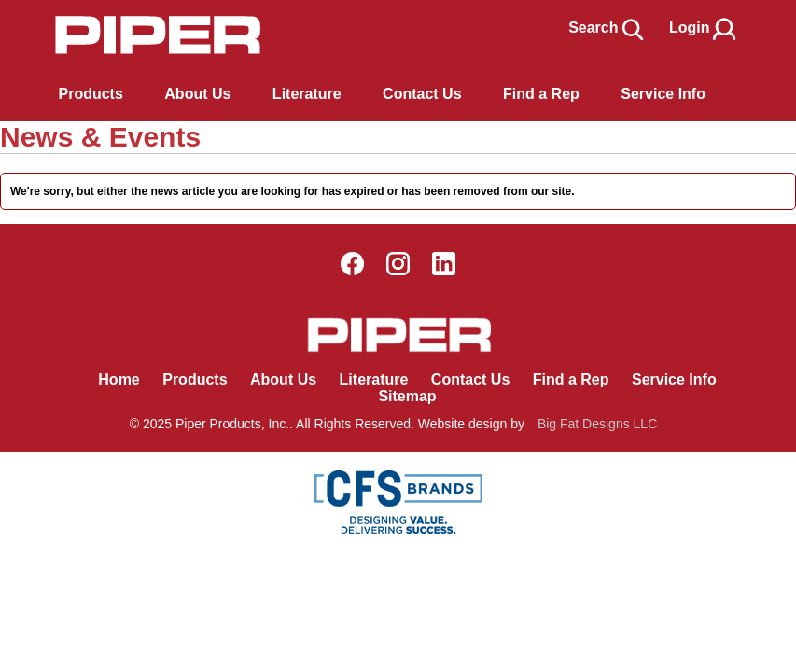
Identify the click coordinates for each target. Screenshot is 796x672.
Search (607, 28)
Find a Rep (571, 379)
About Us (283, 379)
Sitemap (407, 396)
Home (119, 379)
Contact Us (470, 379)
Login (704, 28)
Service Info (674, 379)
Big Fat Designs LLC (597, 424)
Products (91, 94)
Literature (374, 379)
